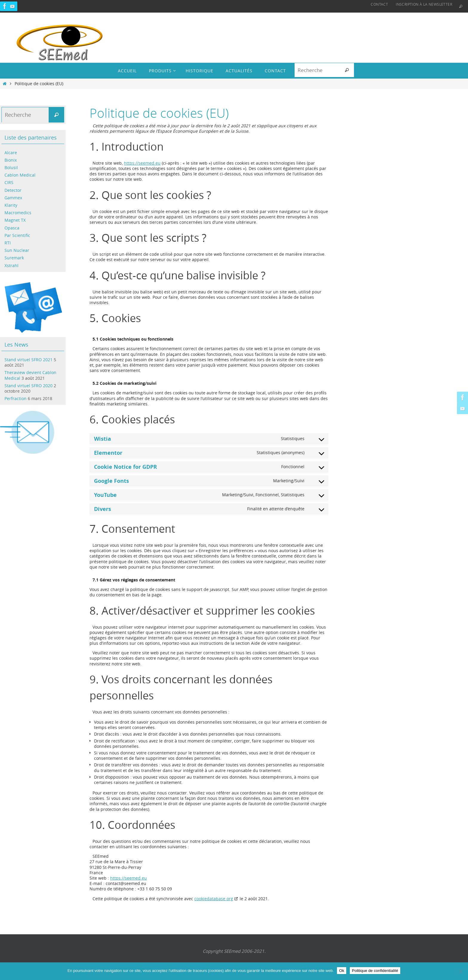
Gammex (13, 198)
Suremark (14, 258)
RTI (8, 243)
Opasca (12, 228)
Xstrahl (11, 265)
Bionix (11, 160)
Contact (379, 4)
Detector (13, 190)
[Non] (461, 971)
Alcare (11, 153)
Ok (342, 971)
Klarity (11, 205)
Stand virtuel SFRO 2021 (29, 360)
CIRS (9, 182)
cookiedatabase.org (214, 899)
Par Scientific (17, 235)
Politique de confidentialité (375, 971)
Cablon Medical (20, 175)
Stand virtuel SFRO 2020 (29, 386)
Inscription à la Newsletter (424, 4)
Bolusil (11, 167)
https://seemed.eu (142, 163)
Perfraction (16, 398)
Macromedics (18, 213)
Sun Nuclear (17, 250)
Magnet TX (15, 220)
